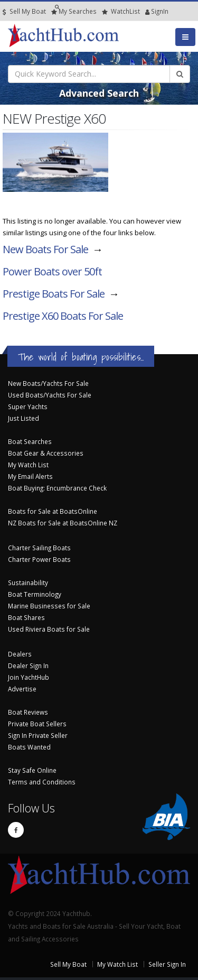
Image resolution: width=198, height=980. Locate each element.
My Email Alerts (30, 476)
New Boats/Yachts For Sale (48, 383)
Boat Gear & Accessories (46, 453)
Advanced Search (99, 93)
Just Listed (23, 418)
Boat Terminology (35, 594)
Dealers (20, 654)
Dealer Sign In (28, 665)
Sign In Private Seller (38, 735)
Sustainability (28, 583)
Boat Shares (26, 617)
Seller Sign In (167, 964)
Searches (74, 11)
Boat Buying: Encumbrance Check (57, 488)
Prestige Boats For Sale (54, 294)
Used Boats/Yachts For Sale (50, 395)
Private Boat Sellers (37, 724)
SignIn (148, 11)
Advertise (22, 689)
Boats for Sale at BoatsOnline (53, 511)
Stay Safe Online (32, 770)
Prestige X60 (63, 316)
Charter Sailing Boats (39, 548)
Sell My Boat (24, 11)
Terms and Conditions (42, 782)
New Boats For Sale (45, 249)
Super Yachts (28, 406)
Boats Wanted (29, 747)
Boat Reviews (28, 712)
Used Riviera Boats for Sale (49, 629)
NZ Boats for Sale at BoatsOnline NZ (63, 523)
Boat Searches (30, 441)
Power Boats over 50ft (52, 271)
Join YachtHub (29, 677)
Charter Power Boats (39, 559)
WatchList (121, 11)
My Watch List (28, 465)
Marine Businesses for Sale (49, 606)
